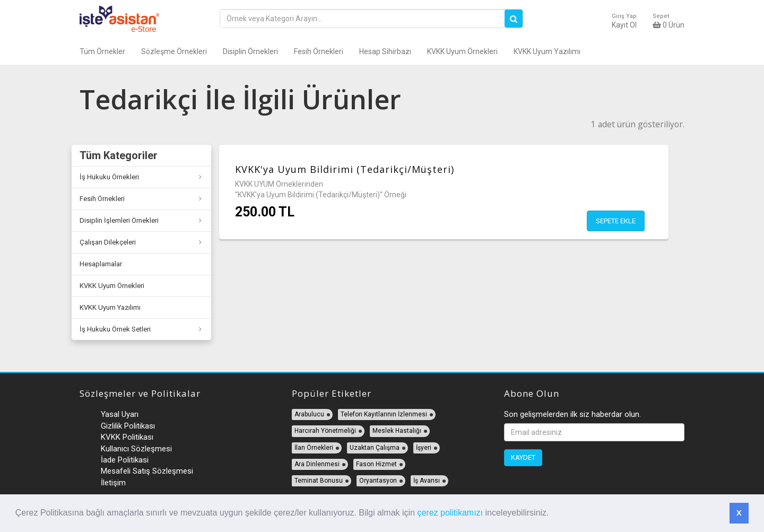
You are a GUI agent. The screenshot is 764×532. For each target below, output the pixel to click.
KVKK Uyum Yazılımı (547, 51)
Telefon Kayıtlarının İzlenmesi (384, 414)
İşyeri (424, 448)
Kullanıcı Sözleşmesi (136, 449)
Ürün (668, 21)
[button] (553, 514)
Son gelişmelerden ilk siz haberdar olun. (572, 414)
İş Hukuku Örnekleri (109, 177)
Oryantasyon (378, 481)
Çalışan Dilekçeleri (108, 242)
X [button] (739, 513)
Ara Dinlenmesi (317, 464)
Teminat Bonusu (319, 481)
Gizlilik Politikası (128, 426)
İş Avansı (427, 481)
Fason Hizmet (376, 464)
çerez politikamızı (450, 513)
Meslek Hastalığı (397, 431)
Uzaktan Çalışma (375, 448)
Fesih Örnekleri (319, 51)
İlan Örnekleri (314, 448)
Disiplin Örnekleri (250, 51)
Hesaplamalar (101, 264)
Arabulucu (309, 414)
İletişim (113, 483)
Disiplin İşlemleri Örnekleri (119, 220)
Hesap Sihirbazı (385, 51)
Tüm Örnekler (102, 51)
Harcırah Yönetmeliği (325, 431)
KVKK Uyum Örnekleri (462, 51)
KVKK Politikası (127, 437)
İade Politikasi (125, 460)
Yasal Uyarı (120, 414)
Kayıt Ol (624, 21)
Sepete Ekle (616, 221)
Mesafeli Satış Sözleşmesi (147, 471)
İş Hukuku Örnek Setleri (115, 329)
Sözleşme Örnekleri (174, 51)
